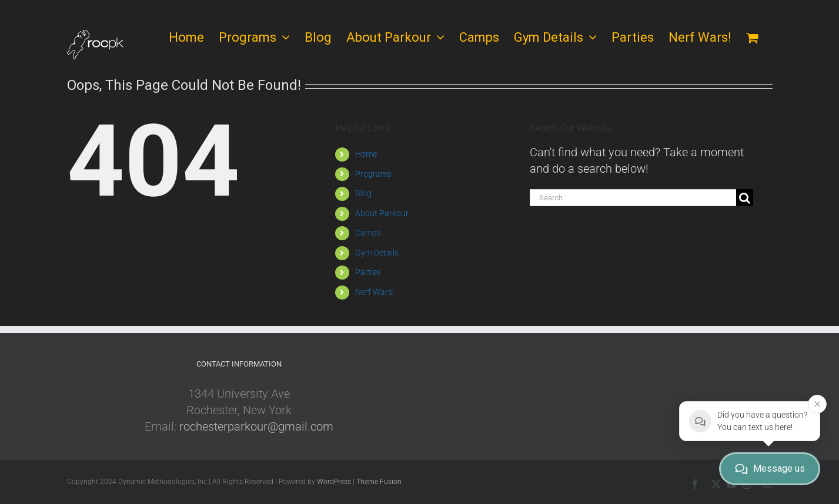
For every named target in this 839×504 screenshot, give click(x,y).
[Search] (745, 198)
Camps (368, 233)
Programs (373, 174)
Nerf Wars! (375, 292)
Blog (363, 193)
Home (366, 154)
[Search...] (633, 198)
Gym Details (377, 253)
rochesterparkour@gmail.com (256, 426)
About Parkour (382, 213)
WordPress (334, 482)
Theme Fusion (379, 482)
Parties (368, 272)
